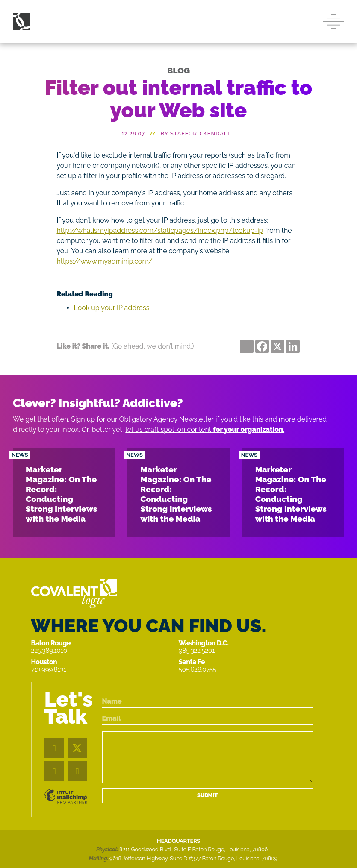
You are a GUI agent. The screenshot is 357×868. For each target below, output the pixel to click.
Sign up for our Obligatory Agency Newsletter (142, 419)
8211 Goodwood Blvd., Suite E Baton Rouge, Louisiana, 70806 (193, 849)
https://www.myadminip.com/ (105, 261)
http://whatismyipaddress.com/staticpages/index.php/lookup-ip (160, 230)
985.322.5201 (197, 650)
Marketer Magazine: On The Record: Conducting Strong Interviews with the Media (61, 494)
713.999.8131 (49, 669)
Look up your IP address (112, 308)
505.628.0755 (198, 669)
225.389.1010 (49, 650)
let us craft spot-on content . (205, 430)
